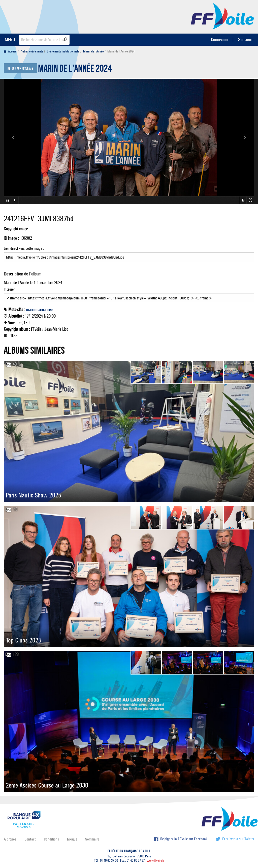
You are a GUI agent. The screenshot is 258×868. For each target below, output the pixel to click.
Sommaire (92, 839)
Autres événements (32, 51)
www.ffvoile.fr (156, 861)
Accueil (10, 51)
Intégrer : (129, 295)
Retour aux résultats (20, 69)
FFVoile (222, 16)
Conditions (51, 839)
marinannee (44, 310)
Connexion (219, 39)
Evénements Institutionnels (63, 51)
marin (30, 310)
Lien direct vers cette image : (129, 254)
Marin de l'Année (93, 51)
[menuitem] (11, 51)
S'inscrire (246, 39)
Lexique (72, 839)
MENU (10, 39)
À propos (10, 839)
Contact (30, 839)
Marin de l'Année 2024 (75, 70)
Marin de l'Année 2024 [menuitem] (121, 51)
